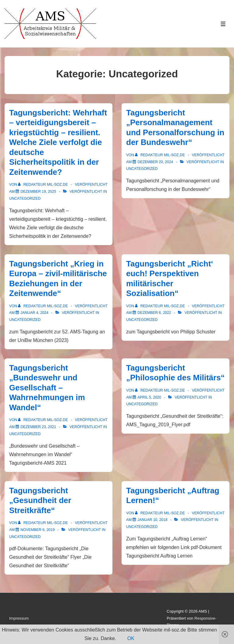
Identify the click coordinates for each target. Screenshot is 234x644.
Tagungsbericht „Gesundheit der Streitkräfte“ (40, 500)
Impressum (19, 618)
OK (131, 638)
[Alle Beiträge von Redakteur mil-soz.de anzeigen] (43, 185)
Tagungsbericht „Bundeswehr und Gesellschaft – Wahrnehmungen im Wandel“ (47, 388)
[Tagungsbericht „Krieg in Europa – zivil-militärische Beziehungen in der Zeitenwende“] (34, 313)
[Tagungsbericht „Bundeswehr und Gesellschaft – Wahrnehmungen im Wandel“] (38, 427)
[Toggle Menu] (223, 24)
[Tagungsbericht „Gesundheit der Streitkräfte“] (37, 530)
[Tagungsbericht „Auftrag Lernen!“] (152, 520)
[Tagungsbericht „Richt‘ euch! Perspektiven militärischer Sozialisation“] (154, 313)
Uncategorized (25, 199)
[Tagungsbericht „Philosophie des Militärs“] (149, 397)
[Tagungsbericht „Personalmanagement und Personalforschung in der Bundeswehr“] (155, 162)
